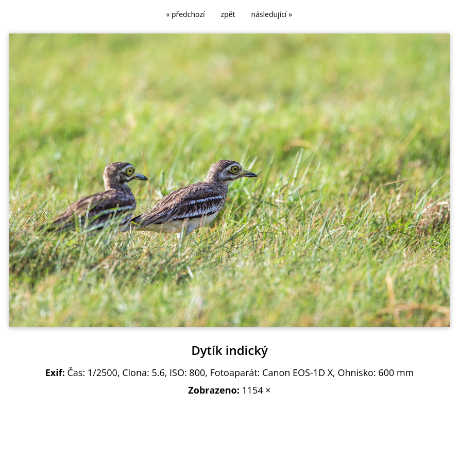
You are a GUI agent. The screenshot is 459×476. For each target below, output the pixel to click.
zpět (228, 14)
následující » (272, 14)
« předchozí (185, 14)
